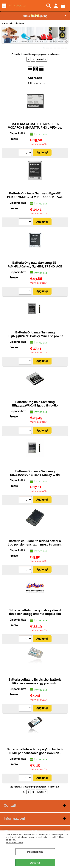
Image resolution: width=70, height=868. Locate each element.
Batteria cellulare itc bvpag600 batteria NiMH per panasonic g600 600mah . (35, 751)
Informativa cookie (14, 842)
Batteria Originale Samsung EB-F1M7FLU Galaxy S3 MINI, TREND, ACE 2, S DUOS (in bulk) (35, 266)
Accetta (35, 863)
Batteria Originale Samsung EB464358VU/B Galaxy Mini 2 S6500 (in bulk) (35, 336)
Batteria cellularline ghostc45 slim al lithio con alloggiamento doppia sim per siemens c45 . (35, 614)
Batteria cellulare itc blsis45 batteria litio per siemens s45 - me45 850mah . (35, 543)
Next (66, 38)
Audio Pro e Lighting (35, 16)
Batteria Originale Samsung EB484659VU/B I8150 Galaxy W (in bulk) (35, 475)
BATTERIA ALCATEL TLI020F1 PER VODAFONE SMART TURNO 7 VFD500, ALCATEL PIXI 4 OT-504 (35, 128)
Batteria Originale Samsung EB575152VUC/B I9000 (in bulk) (35, 404)
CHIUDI (67, 834)
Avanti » (42, 59)
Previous (4, 38)
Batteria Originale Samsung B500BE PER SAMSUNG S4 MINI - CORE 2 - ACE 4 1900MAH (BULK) (35, 197)
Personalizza (35, 852)
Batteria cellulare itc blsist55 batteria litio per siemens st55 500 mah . (35, 681)
